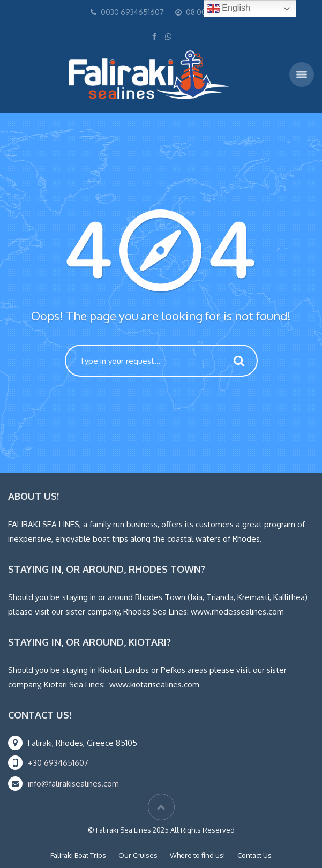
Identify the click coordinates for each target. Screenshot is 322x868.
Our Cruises (138, 855)
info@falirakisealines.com (73, 784)
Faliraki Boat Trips (78, 855)
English (229, 9)
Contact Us (254, 855)
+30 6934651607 (58, 763)
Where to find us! (197, 855)
